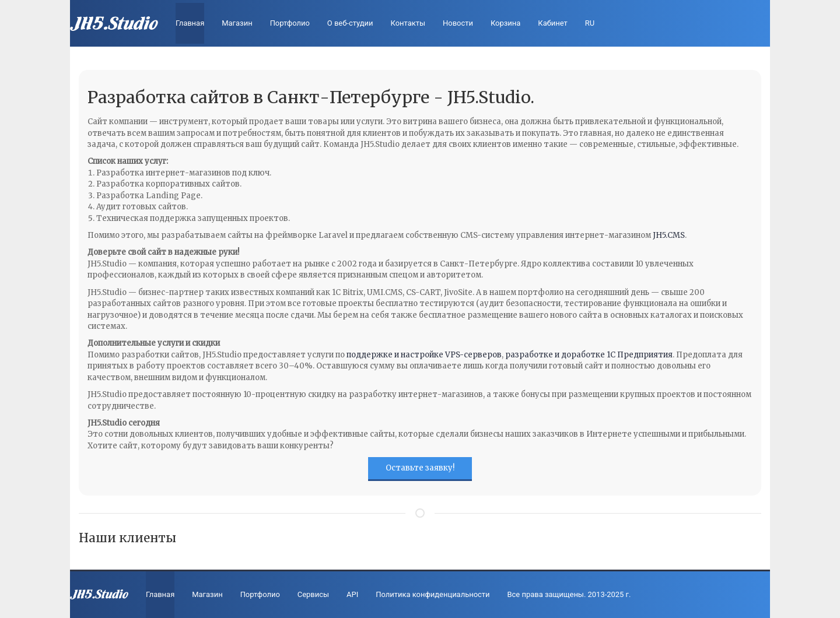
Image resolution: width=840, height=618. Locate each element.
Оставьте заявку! (420, 468)
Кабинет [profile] (552, 23)
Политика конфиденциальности (433, 594)
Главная (190, 23)
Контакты (408, 23)
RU (590, 23)
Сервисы (313, 594)
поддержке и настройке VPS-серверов (424, 355)
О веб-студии (350, 23)
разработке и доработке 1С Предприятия (589, 355)
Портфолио (290, 23)
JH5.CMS (669, 235)
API (352, 594)
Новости (458, 23)
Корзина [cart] (505, 23)
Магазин (237, 23)
